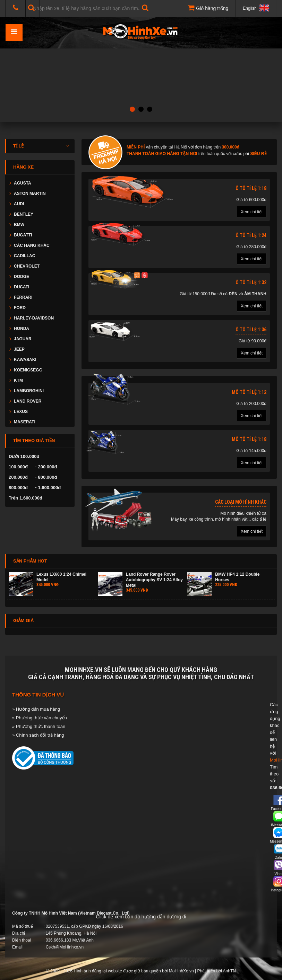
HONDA (22, 329)
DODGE (22, 277)
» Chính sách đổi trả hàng (38, 735)
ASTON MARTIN (30, 194)
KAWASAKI (25, 360)
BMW (19, 225)
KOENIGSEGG (28, 370)
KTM (18, 380)
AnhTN (229, 971)
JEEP (19, 349)
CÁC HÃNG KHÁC (32, 245)
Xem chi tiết (252, 212)
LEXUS (21, 412)
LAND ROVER (28, 401)
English (256, 8)
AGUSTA (23, 183)
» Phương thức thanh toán (39, 726)
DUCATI (22, 287)
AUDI (19, 204)
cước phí (241, 154)
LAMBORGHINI (29, 391)
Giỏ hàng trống (208, 8)
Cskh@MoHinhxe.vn (65, 947)
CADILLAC (24, 256)
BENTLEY (24, 214)
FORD (20, 308)
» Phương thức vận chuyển (40, 718)
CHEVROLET (27, 266)
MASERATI (25, 422)
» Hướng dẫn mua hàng (36, 709)
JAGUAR (23, 339)
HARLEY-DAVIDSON (34, 318)
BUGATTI (23, 235)
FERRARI (23, 297)
